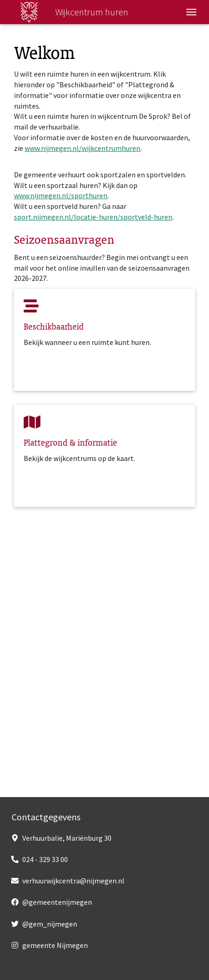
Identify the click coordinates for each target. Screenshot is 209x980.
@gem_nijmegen (50, 924)
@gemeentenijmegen (57, 902)
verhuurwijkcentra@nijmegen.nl (73, 881)
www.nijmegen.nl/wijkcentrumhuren (82, 148)
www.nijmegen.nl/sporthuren (61, 195)
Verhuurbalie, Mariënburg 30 (67, 838)
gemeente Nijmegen (55, 945)
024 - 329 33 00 (45, 859)
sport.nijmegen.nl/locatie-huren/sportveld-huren (93, 217)
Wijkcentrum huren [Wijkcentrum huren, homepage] (65, 12)
